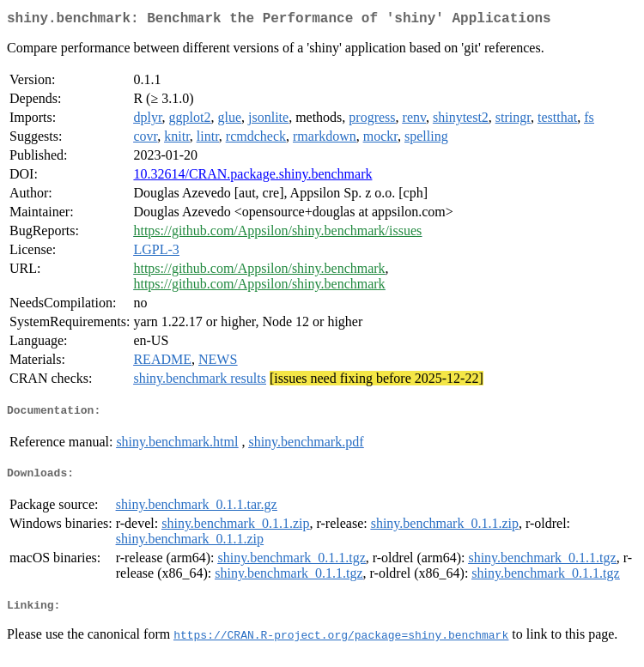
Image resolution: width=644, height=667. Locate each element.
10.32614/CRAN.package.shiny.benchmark (252, 177)
